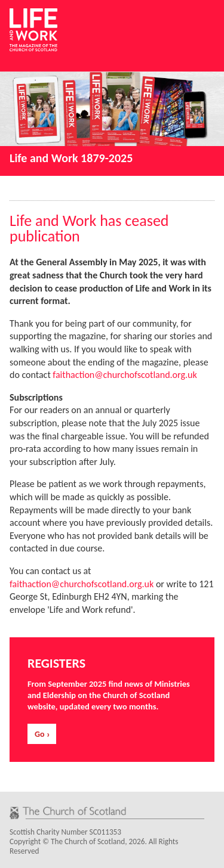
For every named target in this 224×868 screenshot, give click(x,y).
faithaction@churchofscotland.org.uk (125, 375)
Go (39, 734)
